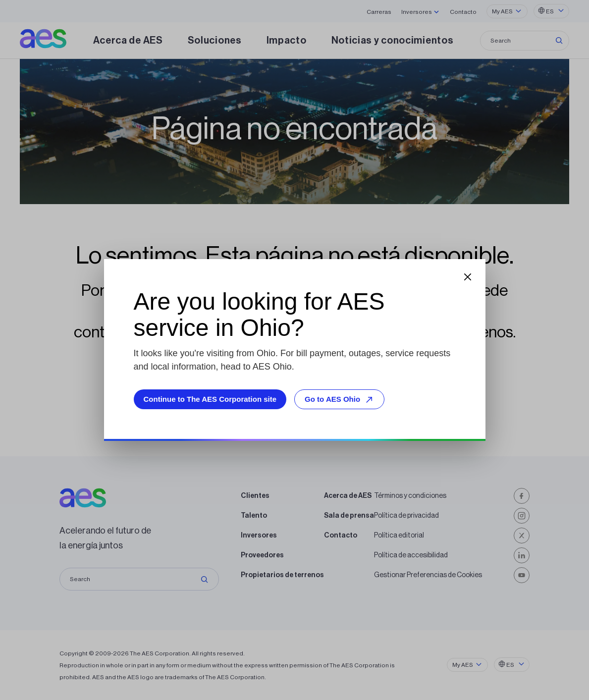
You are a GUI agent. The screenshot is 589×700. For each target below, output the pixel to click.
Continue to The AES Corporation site (210, 399)
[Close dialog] (468, 277)
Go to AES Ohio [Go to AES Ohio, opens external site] (340, 400)
